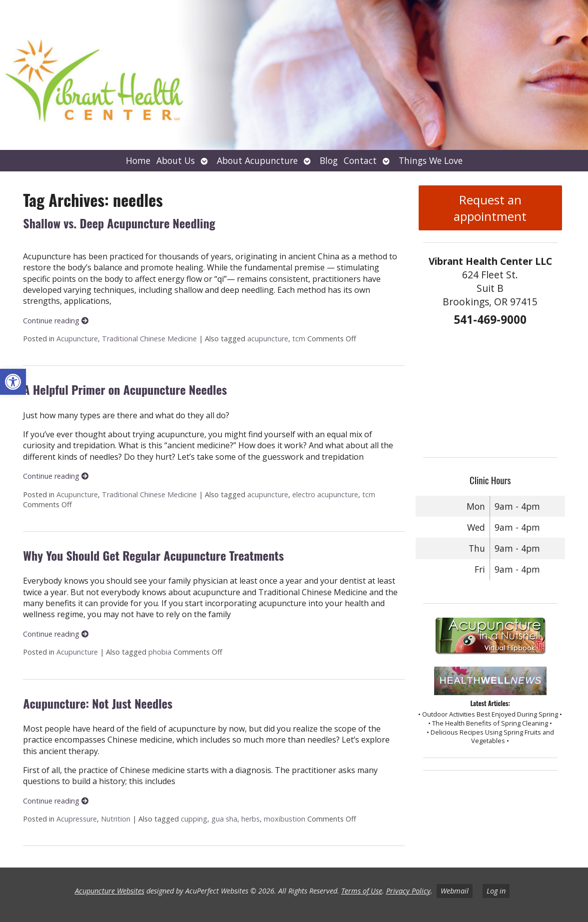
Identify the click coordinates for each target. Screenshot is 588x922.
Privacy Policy (408, 891)
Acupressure (77, 819)
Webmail (455, 891)
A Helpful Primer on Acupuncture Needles (125, 389)
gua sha (224, 819)
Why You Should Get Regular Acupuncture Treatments (153, 555)
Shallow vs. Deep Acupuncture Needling (119, 223)
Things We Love (431, 160)
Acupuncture (77, 339)
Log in (496, 891)
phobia (160, 652)
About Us (176, 160)
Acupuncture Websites (110, 891)
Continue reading (56, 321)
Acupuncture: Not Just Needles (98, 703)
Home (138, 160)
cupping (194, 819)
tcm (299, 339)
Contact (360, 160)
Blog (329, 160)
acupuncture (268, 339)
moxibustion (285, 819)
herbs (251, 819)
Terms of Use (362, 891)
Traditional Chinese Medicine (149, 339)
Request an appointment (490, 208)
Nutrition (116, 819)
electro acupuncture (325, 494)
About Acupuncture (257, 160)
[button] (13, 382)
